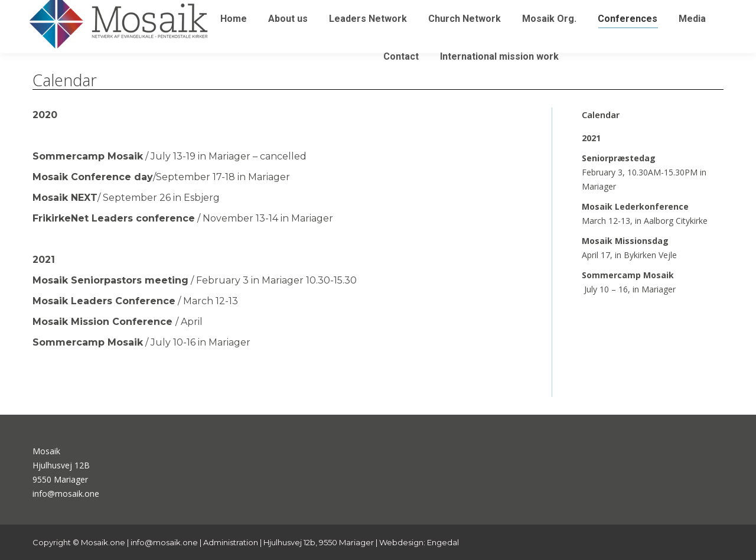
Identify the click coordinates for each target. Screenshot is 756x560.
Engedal (443, 542)
